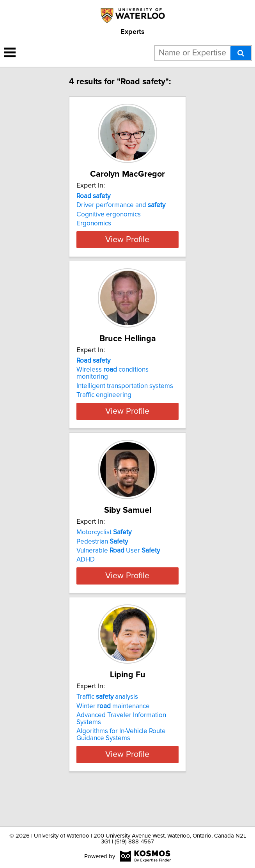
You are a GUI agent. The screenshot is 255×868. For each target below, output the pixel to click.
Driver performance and (121, 205)
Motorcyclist (104, 553)
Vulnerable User (118, 572)
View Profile (127, 253)
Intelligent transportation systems (125, 400)
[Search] (241, 53)
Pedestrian (102, 562)
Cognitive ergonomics (109, 214)
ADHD (86, 581)
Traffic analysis (107, 732)
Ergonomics (94, 223)
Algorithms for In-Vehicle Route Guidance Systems (121, 770)
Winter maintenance (113, 741)
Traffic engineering (104, 409)
